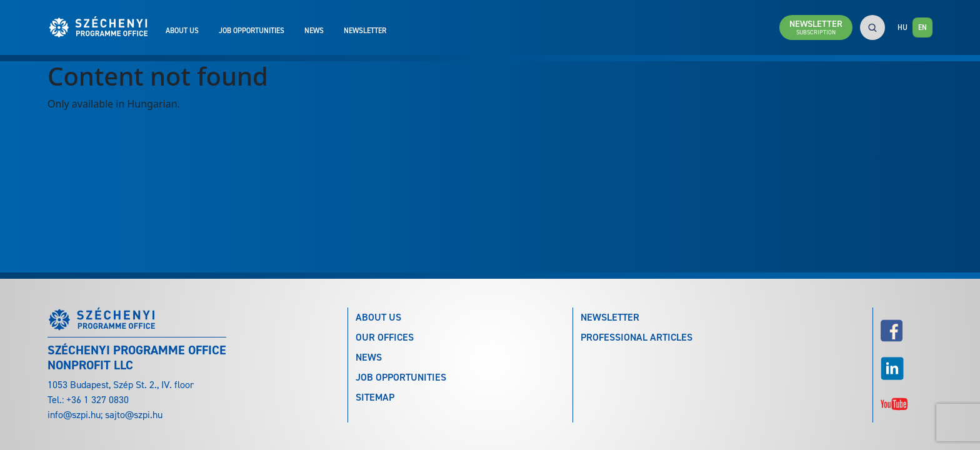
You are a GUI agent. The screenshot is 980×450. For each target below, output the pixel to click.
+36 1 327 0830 (97, 400)
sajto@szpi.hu (134, 415)
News (314, 31)
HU (902, 27)
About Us (182, 31)
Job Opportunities (252, 31)
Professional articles (637, 337)
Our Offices (385, 337)
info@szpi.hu (74, 415)
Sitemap (375, 397)
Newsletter (365, 31)
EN (922, 27)
